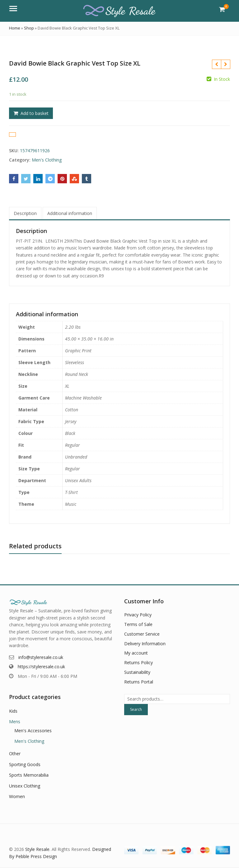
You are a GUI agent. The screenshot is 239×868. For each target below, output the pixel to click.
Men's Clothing (47, 160)
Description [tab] (25, 213)
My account (136, 653)
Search (136, 709)
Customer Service (142, 634)
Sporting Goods (25, 764)
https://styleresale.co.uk (41, 667)
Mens (15, 722)
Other (15, 754)
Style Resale (37, 849)
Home (15, 28)
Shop (29, 28)
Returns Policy (138, 662)
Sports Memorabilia (29, 775)
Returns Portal (139, 682)
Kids (13, 711)
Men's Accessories (33, 731)
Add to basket (35, 113)
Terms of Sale (138, 624)
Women (17, 796)
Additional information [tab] (70, 213)
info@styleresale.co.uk (41, 657)
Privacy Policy (138, 615)
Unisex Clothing (25, 786)
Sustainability (137, 672)
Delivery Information (145, 644)
